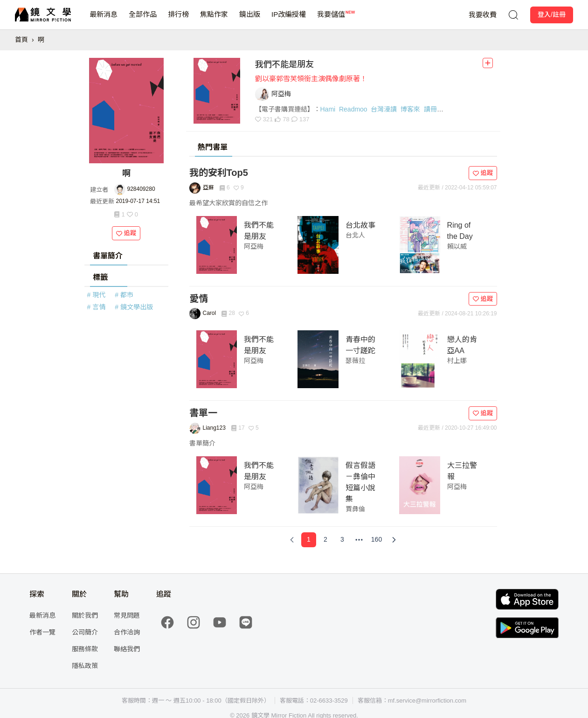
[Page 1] (309, 540)
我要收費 (483, 15)
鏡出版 (250, 20)
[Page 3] (342, 540)
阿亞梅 (254, 246)
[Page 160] (377, 540)
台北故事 (360, 225)
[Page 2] (325, 540)
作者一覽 (42, 632)
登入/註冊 (552, 14)
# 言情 (97, 307)
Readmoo (353, 109)
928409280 (141, 189)
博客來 (410, 109)
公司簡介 (85, 632)
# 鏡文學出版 (134, 307)
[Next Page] (394, 540)
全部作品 (143, 20)
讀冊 (430, 109)
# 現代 (97, 295)
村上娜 (457, 361)
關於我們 (85, 615)
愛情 (199, 299)
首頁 (21, 40)
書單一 (203, 413)
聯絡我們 (127, 649)
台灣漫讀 (384, 109)
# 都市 (124, 295)
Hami (328, 109)
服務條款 (85, 649)
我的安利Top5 (219, 173)
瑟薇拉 (355, 361)
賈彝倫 (355, 509)
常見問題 (127, 615)
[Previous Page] (292, 540)
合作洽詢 (127, 632)
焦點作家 (214, 20)
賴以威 (457, 246)
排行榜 (178, 20)
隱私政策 (85, 666)
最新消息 (104, 20)
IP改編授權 (289, 20)
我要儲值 (331, 20)
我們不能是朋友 (284, 64)
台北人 (355, 235)
